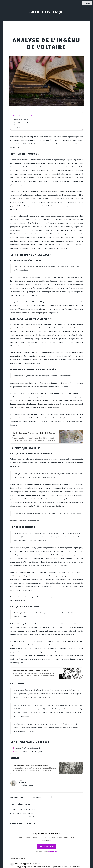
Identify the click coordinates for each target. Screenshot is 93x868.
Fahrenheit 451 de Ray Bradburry (25, 810)
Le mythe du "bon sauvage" (23, 122)
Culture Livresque (46, 12)
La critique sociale (20, 125)
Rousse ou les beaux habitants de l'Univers (28, 817)
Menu (88, 3)
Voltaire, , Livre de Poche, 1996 (29, 748)
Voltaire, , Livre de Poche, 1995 (29, 752)
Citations (17, 128)
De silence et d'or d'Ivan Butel (23, 813)
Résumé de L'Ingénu (21, 119)
